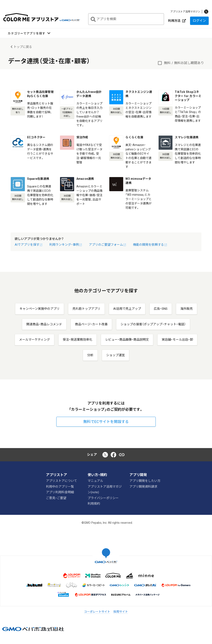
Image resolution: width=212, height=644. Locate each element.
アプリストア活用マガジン (185, 12)
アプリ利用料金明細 (60, 492)
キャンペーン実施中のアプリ (40, 309)
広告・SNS (161, 309)
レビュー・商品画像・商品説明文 (127, 340)
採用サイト (121, 612)
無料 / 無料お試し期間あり (184, 63)
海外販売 (187, 309)
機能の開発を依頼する (150, 245)
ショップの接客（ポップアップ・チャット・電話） (153, 324)
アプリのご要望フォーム (108, 245)
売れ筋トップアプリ (86, 309)
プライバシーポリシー (103, 498)
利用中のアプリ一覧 (60, 486)
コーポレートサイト (97, 612)
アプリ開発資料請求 (143, 486)
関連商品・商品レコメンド (44, 324)
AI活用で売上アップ (127, 309)
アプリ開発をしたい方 (145, 481)
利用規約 (94, 504)
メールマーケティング (34, 340)
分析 (90, 355)
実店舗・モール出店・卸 (177, 340)
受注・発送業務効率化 (78, 340)
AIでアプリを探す (29, 245)
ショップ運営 (116, 355)
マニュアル (95, 481)
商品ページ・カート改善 (91, 324)
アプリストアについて (61, 481)
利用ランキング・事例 (66, 245)
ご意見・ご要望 (56, 498)
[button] (29, 33)
